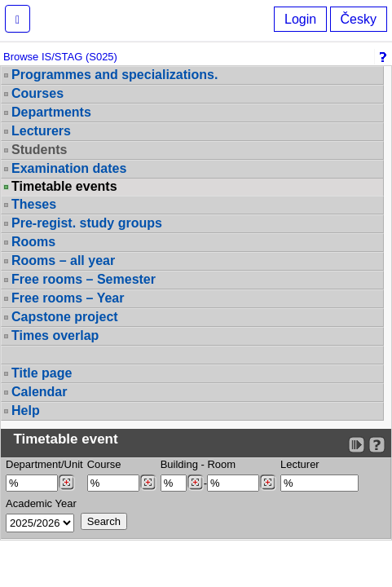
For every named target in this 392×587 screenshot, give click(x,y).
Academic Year (41, 503)
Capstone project (65, 317)
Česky (359, 19)
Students (39, 150)
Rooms (33, 242)
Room (221, 464)
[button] (18, 19)
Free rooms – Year (68, 298)
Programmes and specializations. (115, 75)
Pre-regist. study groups (87, 223)
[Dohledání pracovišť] (66, 483)
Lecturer (300, 464)
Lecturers (41, 131)
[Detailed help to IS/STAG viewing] (377, 445)
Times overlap (55, 335)
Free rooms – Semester (84, 279)
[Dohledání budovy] (195, 483)
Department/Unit (44, 464)
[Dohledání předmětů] (148, 483)
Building (179, 464)
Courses (37, 93)
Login (300, 19)
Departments (51, 112)
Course (104, 464)
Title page (42, 373)
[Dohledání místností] (268, 483)
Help (26, 410)
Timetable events (64, 187)
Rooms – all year (63, 260)
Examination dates (69, 168)
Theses (34, 204)
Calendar (39, 392)
